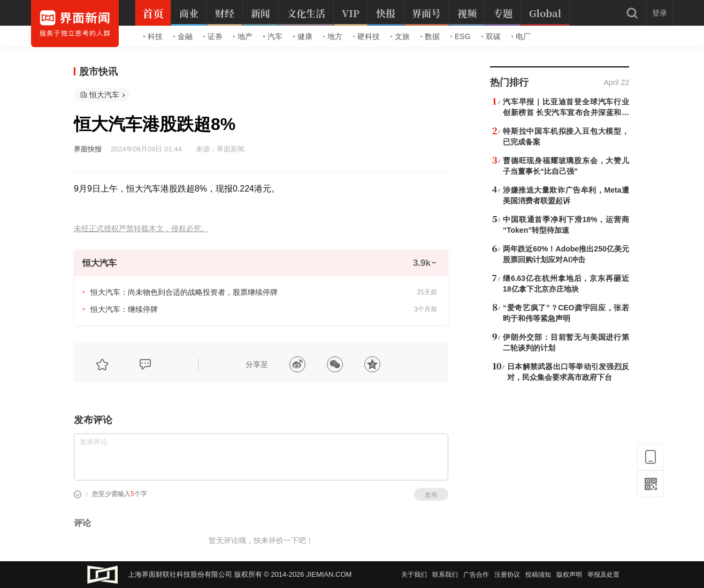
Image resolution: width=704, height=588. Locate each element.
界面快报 (88, 149)
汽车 (273, 36)
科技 (153, 36)
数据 (430, 36)
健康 (303, 36)
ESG (461, 36)
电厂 (521, 36)
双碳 (491, 36)
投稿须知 (538, 575)
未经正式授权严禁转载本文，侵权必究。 (141, 229)
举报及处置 (603, 575)
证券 (213, 36)
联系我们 (445, 575)
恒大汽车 (104, 95)
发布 (431, 495)
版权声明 (569, 575)
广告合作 (476, 575)
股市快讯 (98, 72)
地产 (243, 36)
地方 (333, 36)
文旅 (400, 36)
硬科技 (366, 36)
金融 (183, 36)
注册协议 (507, 575)
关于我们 (414, 575)
